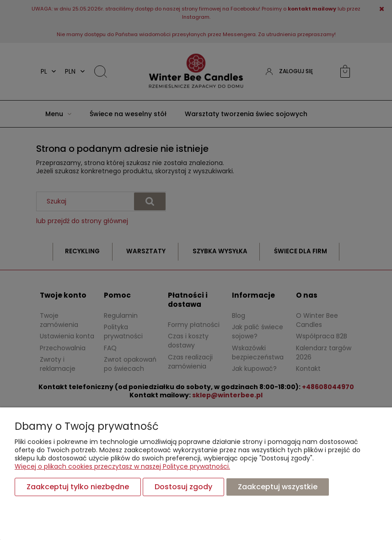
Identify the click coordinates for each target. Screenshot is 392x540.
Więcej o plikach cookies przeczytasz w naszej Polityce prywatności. (122, 466)
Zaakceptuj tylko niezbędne (78, 487)
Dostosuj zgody (183, 487)
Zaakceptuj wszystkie (278, 487)
